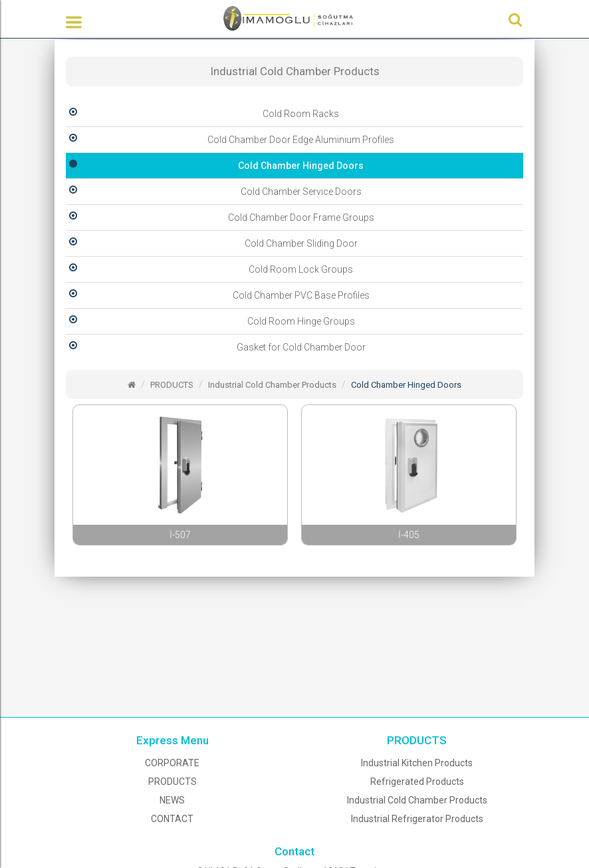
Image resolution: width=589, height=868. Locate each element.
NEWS (172, 800)
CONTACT (172, 819)
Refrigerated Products (417, 782)
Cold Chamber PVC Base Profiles (218, 295)
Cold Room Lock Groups (209, 269)
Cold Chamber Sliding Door (212, 243)
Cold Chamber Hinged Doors (215, 166)
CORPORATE (172, 763)
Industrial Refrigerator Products (417, 819)
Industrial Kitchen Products (417, 763)
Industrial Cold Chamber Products (272, 385)
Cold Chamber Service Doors (214, 192)
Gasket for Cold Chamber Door (216, 347)
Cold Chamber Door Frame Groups (220, 217)
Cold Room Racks (202, 114)
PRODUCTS (172, 385)
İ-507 (180, 535)
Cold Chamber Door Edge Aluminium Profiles (230, 140)
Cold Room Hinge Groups (210, 321)
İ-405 (409, 535)
